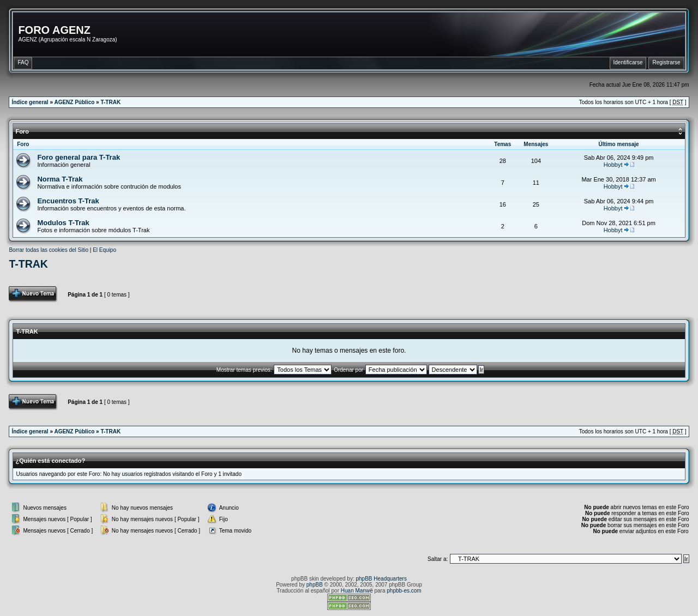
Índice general (30, 102)
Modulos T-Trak (63, 223)
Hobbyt (613, 165)
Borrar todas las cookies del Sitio (49, 250)
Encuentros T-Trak (68, 201)
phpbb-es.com (404, 591)
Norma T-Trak (60, 179)
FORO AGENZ (54, 30)
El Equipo (104, 250)
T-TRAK (110, 102)
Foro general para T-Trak (79, 157)
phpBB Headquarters (381, 579)
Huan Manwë (357, 591)
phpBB (315, 585)
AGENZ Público (74, 102)
